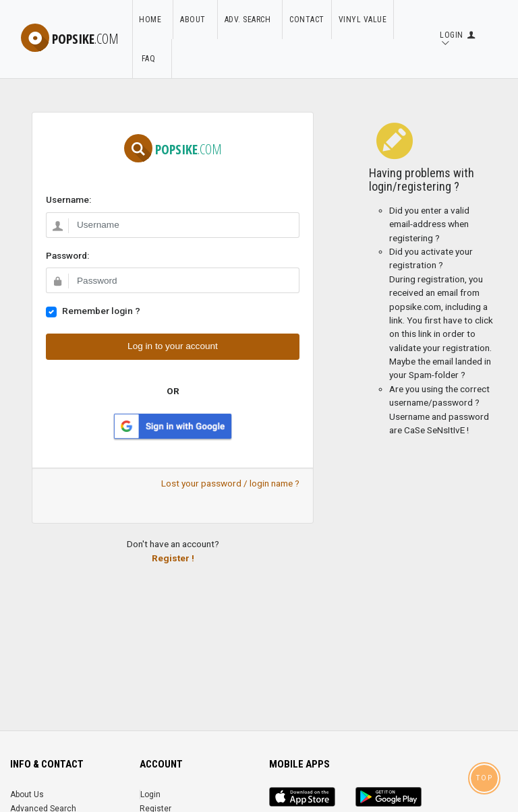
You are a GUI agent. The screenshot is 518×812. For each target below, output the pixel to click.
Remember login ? (101, 311)
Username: (68, 199)
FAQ (152, 59)
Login (150, 794)
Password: (67, 255)
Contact (307, 20)
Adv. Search (250, 20)
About (195, 20)
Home (152, 20)
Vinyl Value (363, 20)
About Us (27, 794)
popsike (70, 39)
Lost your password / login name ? (230, 483)
